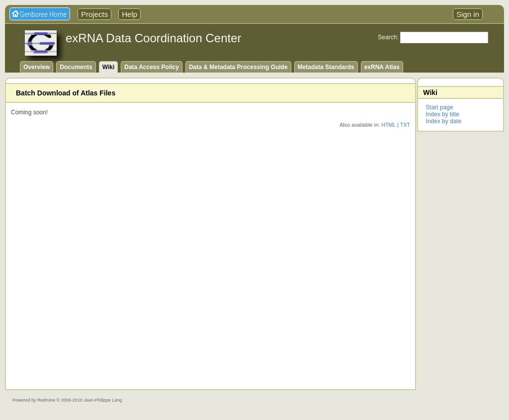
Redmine (46, 400)
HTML (388, 125)
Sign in (468, 14)
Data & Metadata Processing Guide (238, 67)
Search (387, 37)
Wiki (109, 67)
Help (129, 14)
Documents (76, 67)
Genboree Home (43, 14)
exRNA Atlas (382, 67)
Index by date (443, 121)
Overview (37, 67)
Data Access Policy (152, 67)
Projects (94, 14)
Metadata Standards (326, 67)
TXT (405, 125)
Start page (439, 107)
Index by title (442, 114)
